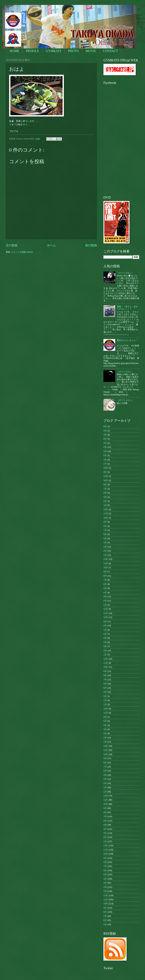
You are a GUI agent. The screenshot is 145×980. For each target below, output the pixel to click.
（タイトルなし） (125, 273)
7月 (105, 489)
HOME (14, 51)
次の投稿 (12, 245)
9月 (105, 472)
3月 (105, 435)
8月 (105, 426)
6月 (105, 439)
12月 (106, 476)
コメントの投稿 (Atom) (22, 252)
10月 (106, 468)
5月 (105, 431)
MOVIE (91, 51)
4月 (105, 443)
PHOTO (73, 51)
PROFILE (33, 51)
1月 (105, 451)
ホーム (51, 245)
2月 (105, 447)
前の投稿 (91, 245)
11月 (106, 513)
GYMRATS (54, 51)
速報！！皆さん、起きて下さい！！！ (127, 308)
